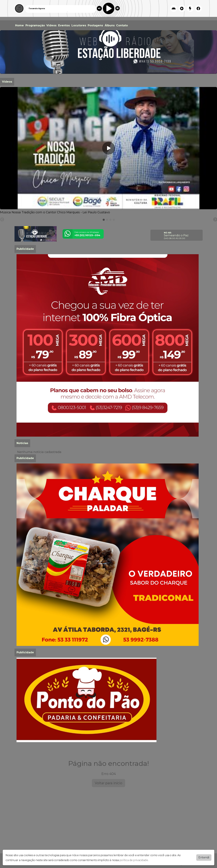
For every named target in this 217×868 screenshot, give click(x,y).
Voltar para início (108, 783)
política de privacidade (134, 860)
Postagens (95, 25)
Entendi (204, 857)
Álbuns (110, 25)
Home (19, 25)
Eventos (64, 25)
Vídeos (51, 25)
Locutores (79, 25)
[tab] (104, 220)
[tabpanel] (108, 151)
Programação (35, 25)
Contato (122, 25)
